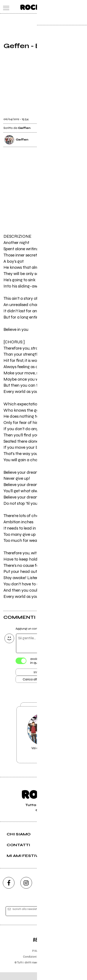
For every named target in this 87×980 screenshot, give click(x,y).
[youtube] (43, 890)
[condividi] (80, 117)
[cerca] (73, 7)
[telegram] (78, 890)
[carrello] (65, 7)
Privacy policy (55, 964)
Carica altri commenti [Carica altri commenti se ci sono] (42, 681)
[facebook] (9, 890)
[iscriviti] (75, 919)
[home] (34, 6)
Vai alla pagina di (43, 741)
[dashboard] (82, 7)
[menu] (5, 7)
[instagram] (26, 890)
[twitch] (61, 890)
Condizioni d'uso (34, 964)
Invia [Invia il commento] (37, 673)
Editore (43, 945)
